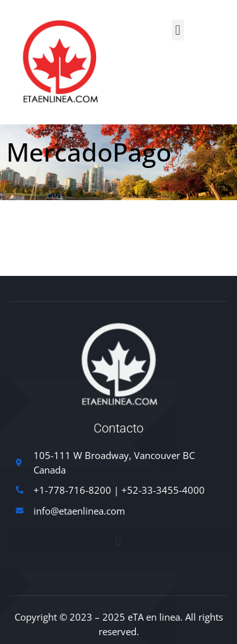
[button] (178, 30)
